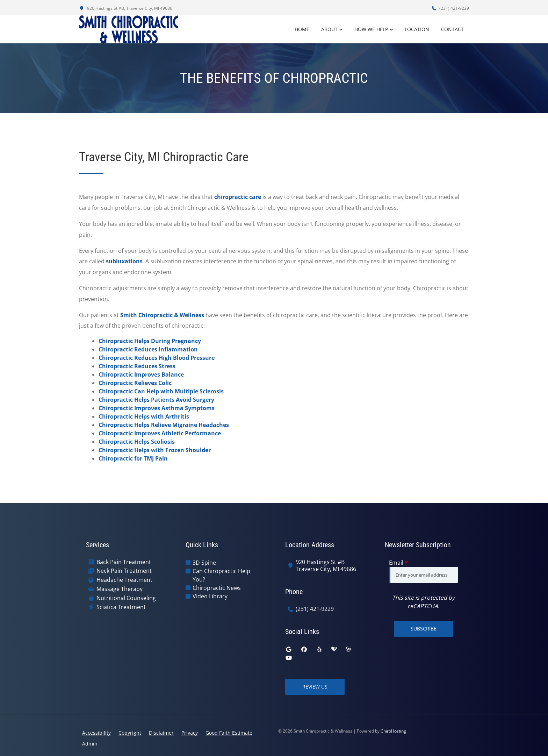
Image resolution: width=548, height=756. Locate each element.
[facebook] (304, 649)
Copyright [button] (130, 733)
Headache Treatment (124, 580)
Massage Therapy (120, 589)
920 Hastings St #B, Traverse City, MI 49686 (126, 8)
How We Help (371, 29)
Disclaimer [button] (161, 733)
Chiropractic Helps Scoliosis (137, 442)
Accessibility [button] (96, 733)
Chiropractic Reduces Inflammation (148, 349)
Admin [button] (90, 744)
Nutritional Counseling (126, 598)
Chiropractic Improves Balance (141, 375)
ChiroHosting (393, 731)
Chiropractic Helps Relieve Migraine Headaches (164, 425)
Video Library (210, 596)
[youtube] (289, 658)
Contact (452, 29)
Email (398, 563)
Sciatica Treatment (121, 607)
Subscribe (424, 629)
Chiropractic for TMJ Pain (133, 458)
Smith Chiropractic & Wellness (162, 315)
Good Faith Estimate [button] (229, 733)
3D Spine (204, 563)
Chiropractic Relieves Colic (135, 383)
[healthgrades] (334, 649)
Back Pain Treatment (124, 562)
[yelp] (319, 649)
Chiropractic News (217, 588)
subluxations (124, 261)
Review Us (315, 687)
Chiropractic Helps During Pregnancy (150, 341)
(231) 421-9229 (450, 8)
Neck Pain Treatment (124, 571)
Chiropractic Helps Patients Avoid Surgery (156, 400)
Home (302, 29)
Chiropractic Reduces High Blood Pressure (157, 358)
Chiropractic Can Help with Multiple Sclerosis (161, 391)
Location (417, 29)
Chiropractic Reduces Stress (137, 366)
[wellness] (348, 649)
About (329, 29)
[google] (289, 649)
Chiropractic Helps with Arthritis (144, 416)
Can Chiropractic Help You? (221, 575)
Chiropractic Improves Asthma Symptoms (157, 408)
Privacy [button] (190, 733)
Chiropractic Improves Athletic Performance (160, 433)
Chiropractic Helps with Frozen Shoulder (155, 450)
